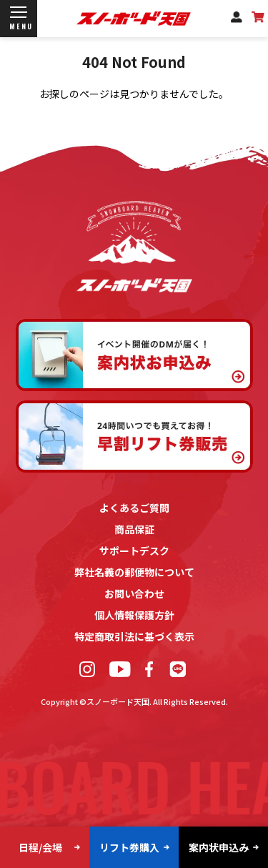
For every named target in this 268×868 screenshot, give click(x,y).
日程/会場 (40, 847)
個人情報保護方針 (134, 615)
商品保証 (134, 529)
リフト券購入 (129, 847)
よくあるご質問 (134, 508)
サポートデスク (134, 551)
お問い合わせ (134, 593)
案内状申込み (219, 847)
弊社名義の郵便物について (134, 572)
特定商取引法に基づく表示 (134, 636)
